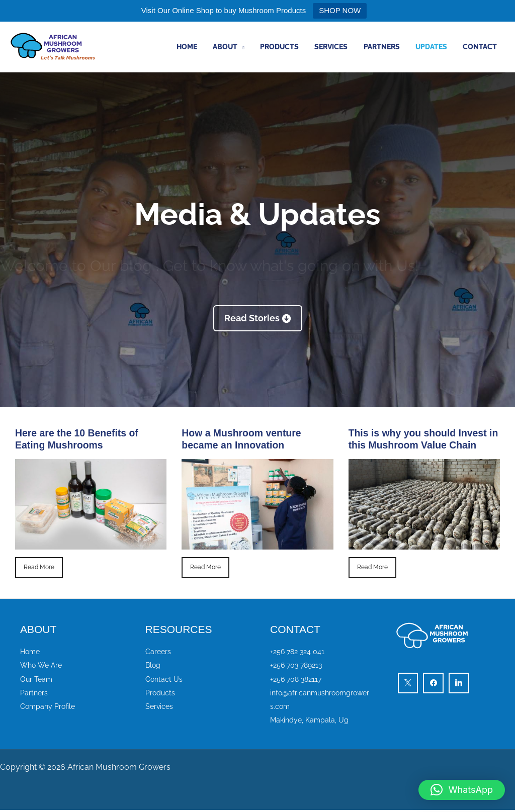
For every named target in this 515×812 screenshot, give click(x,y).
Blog (153, 665)
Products (289, 47)
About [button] (237, 47)
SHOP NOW (340, 10)
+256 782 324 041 (299, 651)
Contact (481, 47)
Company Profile (49, 707)
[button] (462, 790)
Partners (387, 47)
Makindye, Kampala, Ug (311, 721)
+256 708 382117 (298, 679)
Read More (39, 568)
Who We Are (42, 665)
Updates (435, 47)
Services (339, 47)
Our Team (37, 679)
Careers (159, 651)
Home (201, 47)
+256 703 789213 (298, 665)
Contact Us (164, 679)
